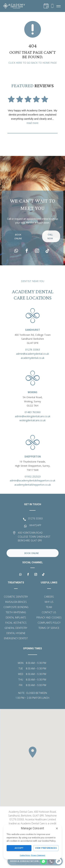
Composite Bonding (16, 607)
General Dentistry (16, 628)
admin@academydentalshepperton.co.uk (32, 480)
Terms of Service (49, 628)
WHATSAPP (35, 525)
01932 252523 (33, 476)
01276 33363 (33, 350)
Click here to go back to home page (33, 63)
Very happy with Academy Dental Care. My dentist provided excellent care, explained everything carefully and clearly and (33, 117)
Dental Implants (16, 618)
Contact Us (49, 613)
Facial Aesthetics (16, 623)
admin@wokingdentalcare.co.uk (33, 416)
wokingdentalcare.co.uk (32, 420)
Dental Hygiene (16, 633)
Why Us (49, 602)
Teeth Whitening (16, 613)
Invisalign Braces (16, 602)
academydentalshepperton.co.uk (33, 485)
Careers (49, 597)
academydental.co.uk (33, 358)
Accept (19, 848)
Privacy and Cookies (49, 618)
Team (49, 607)
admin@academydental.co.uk (32, 354)
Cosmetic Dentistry (16, 597)
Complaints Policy (49, 623)
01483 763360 (33, 412)
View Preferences (46, 848)
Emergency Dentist (16, 639)
